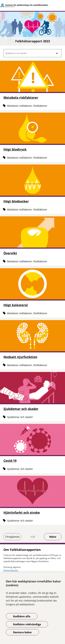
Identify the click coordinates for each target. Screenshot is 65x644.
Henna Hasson (11, 570)
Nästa (53, 537)
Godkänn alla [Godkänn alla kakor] (22, 616)
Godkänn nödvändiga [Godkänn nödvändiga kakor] (27, 624)
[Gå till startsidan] (32, 5)
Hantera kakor (22, 632)
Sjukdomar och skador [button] (16, 53)
